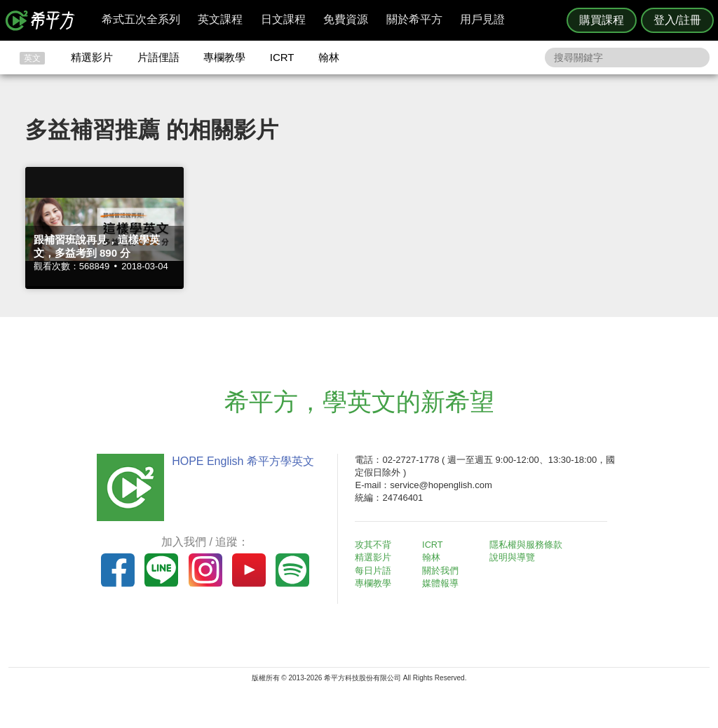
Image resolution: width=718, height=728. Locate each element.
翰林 (329, 57)
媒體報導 (443, 583)
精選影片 (92, 57)
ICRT (282, 57)
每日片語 (376, 571)
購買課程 (602, 20)
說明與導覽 (514, 557)
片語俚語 (158, 57)
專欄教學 (224, 57)
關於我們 (443, 571)
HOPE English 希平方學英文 (240, 461)
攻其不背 (376, 545)
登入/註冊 (677, 20)
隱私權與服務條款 (528, 545)
